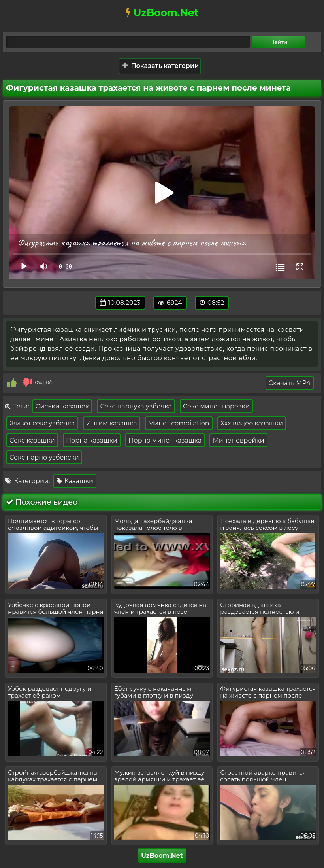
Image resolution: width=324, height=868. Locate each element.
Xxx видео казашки (252, 423)
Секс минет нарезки (216, 406)
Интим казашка (112, 423)
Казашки (75, 481)
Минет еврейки (238, 440)
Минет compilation (179, 423)
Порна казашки (92, 440)
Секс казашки (32, 440)
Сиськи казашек (62, 406)
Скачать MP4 (290, 383)
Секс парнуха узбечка (136, 406)
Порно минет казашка (165, 440)
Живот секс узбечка (42, 423)
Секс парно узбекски (44, 457)
